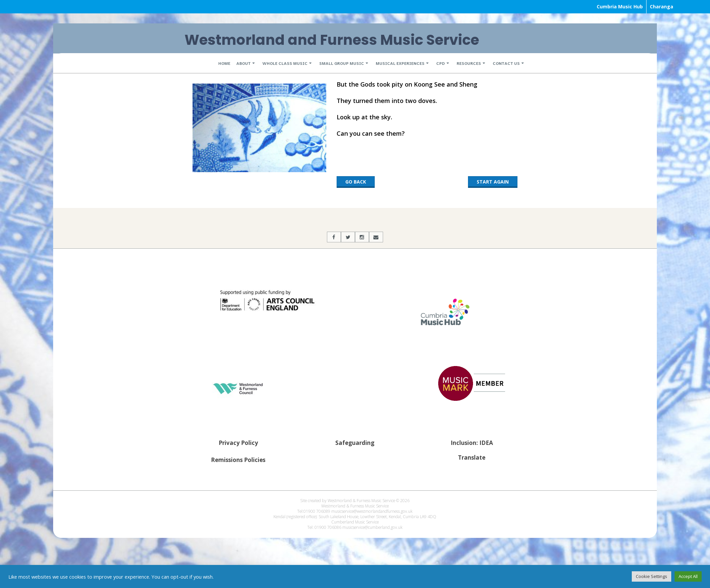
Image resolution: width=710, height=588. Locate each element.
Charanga (662, 7)
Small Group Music (342, 63)
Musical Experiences (400, 63)
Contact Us (506, 63)
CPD (441, 63)
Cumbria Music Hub (620, 7)
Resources (469, 63)
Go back (356, 182)
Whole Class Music (285, 63)
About (244, 63)
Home (224, 63)
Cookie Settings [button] (652, 576)
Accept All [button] (688, 576)
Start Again (493, 182)
